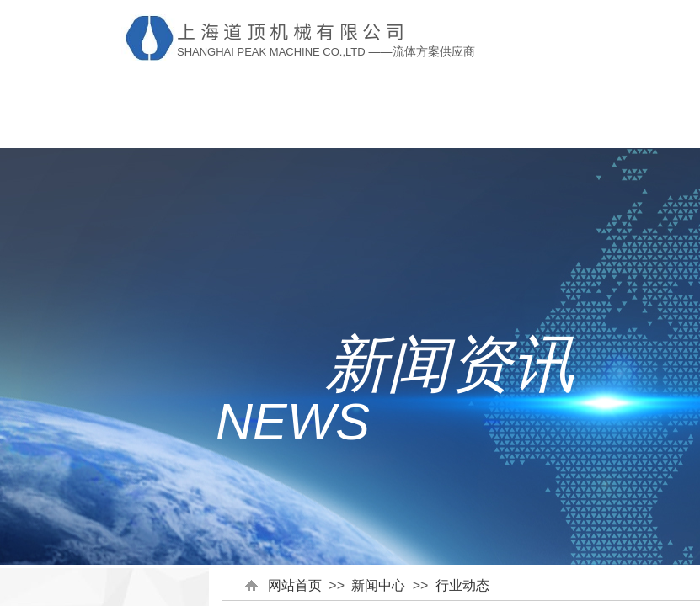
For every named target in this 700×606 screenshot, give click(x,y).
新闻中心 (378, 585)
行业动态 (462, 585)
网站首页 (295, 585)
